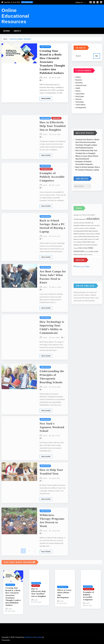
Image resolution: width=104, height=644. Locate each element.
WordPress (29, 637)
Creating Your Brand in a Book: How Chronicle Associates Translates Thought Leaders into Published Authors (52, 70)
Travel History (80, 111)
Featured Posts (81, 92)
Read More (46, 107)
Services (79, 106)
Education (79, 89)
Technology (80, 109)
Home (7, 31)
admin (45, 86)
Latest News (80, 100)
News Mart (38, 637)
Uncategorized (81, 114)
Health (78, 95)
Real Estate (80, 103)
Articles (78, 84)
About (17, 31)
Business (79, 86)
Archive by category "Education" (20, 39)
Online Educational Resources (15, 16)
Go (97, 58)
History (78, 97)
